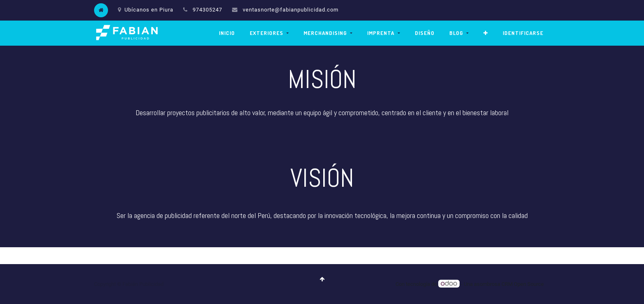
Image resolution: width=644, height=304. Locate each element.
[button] (486, 33)
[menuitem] (227, 33)
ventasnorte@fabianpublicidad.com (291, 10)
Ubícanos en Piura (146, 10)
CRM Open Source (523, 284)
